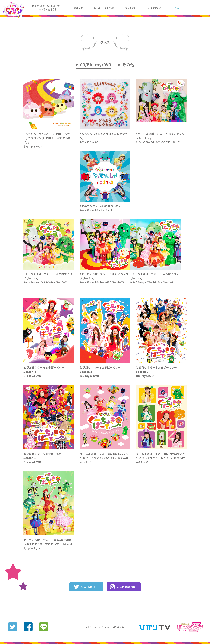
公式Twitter (89, 587)
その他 (128, 65)
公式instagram (126, 587)
